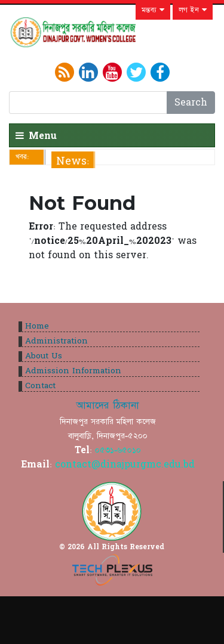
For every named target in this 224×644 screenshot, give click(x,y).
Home (37, 326)
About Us (44, 356)
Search (191, 103)
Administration (56, 341)
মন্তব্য (153, 10)
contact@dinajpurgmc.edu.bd (125, 465)
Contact (40, 386)
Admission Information (73, 371)
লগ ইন (193, 10)
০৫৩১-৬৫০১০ (118, 450)
